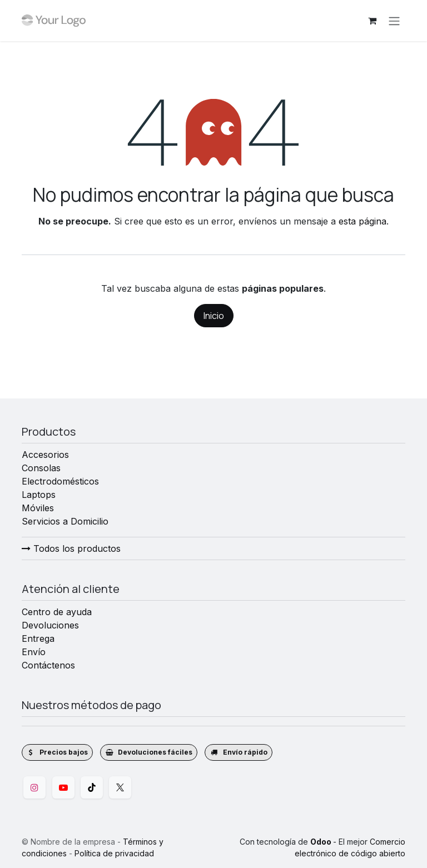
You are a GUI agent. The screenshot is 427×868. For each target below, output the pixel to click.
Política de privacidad (114, 853)
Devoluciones (50, 625)
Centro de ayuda (57, 612)
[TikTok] (92, 787)
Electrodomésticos (60, 481)
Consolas (41, 468)
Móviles (38, 508)
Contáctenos (48, 665)
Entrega (38, 638)
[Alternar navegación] (394, 21)
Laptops (39, 495)
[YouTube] (63, 787)
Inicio (214, 316)
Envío (34, 652)
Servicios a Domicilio (65, 521)
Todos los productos (71, 548)
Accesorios (45, 455)
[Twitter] (120, 787)
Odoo (322, 842)
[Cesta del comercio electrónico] (372, 21)
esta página (363, 221)
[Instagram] (34, 787)
